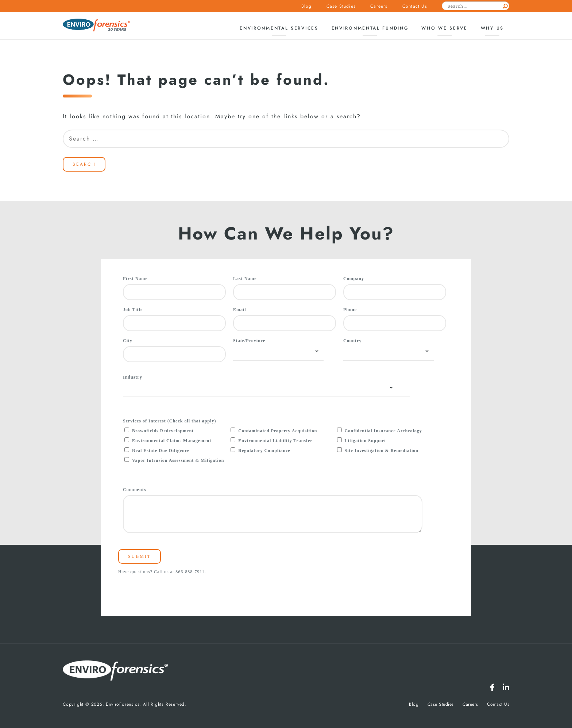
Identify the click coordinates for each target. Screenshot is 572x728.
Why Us (492, 28)
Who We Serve (444, 28)
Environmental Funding (370, 28)
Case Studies (341, 6)
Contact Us (415, 6)
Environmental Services (279, 28)
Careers (379, 6)
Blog (307, 6)
